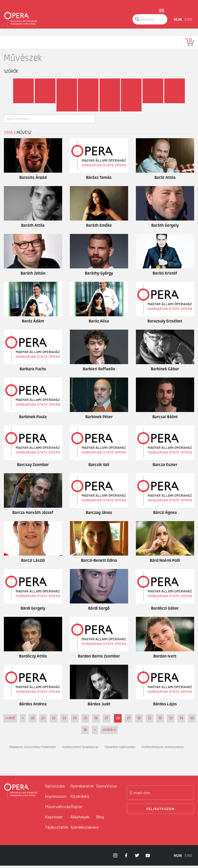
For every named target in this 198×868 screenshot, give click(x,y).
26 (96, 721)
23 (64, 721)
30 (139, 721)
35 (192, 721)
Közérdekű (80, 798)
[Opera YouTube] (148, 858)
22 (54, 721)
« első (10, 721)
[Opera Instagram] (115, 858)
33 (171, 721)
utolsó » (109, 732)
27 (106, 721)
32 (160, 721)
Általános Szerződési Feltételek (32, 749)
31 (150, 721)
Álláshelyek (80, 819)
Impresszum (56, 798)
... (131, 110)
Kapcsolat (54, 819)
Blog (100, 819)
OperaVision (107, 788)
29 (128, 721)
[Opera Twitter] (137, 858)
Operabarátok (82, 788)
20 (32, 721)
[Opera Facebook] (126, 858)
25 (85, 721)
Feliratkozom (160, 811)
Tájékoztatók (57, 829)
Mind (23, 85)
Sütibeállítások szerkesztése (163, 749)
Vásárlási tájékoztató (120, 749)
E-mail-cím (140, 795)
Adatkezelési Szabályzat (80, 749)
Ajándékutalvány (85, 829)
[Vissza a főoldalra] (21, 792)
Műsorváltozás (58, 809)
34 (181, 721)
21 (43, 721)
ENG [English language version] (189, 22)
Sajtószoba (55, 788)
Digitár (76, 809)
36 (85, 732)
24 (75, 721)
